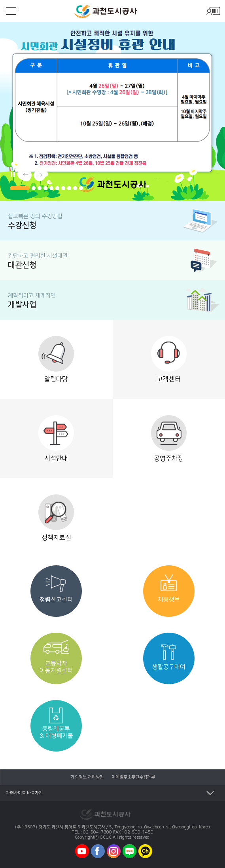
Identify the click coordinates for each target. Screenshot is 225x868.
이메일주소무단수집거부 (133, 777)
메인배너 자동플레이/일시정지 (12, 173)
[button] (20, 188)
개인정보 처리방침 (87, 777)
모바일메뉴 (11, 11)
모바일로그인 (213, 11)
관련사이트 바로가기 (24, 793)
